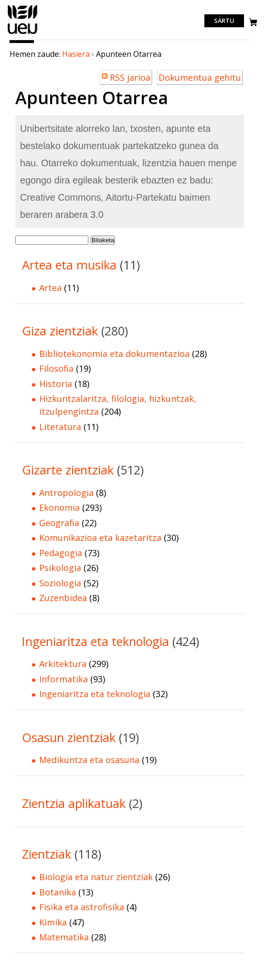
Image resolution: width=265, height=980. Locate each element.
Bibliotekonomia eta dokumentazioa (114, 354)
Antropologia (66, 493)
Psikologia (60, 568)
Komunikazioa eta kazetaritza (100, 538)
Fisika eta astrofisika (82, 907)
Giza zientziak (60, 331)
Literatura (60, 427)
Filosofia (56, 368)
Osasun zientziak (69, 737)
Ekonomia (59, 507)
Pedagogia (61, 553)
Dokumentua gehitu (200, 77)
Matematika (64, 937)
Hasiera (76, 54)
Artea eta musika (69, 265)
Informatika (64, 679)
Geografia (59, 523)
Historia (56, 384)
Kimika (53, 922)
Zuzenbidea (63, 598)
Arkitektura (63, 664)
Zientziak (47, 854)
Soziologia (60, 583)
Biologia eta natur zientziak (96, 877)
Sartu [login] (224, 21)
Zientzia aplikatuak (74, 803)
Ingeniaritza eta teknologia (95, 641)
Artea (50, 288)
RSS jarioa (130, 77)
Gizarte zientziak (68, 470)
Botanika (58, 892)
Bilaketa (103, 240)
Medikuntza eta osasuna (89, 760)
